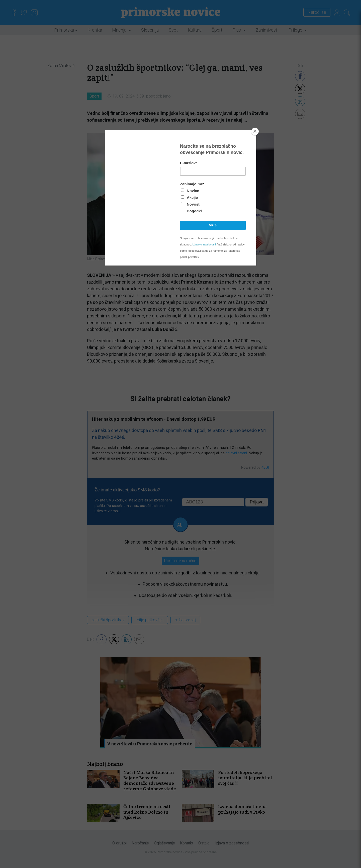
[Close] (255, 131)
